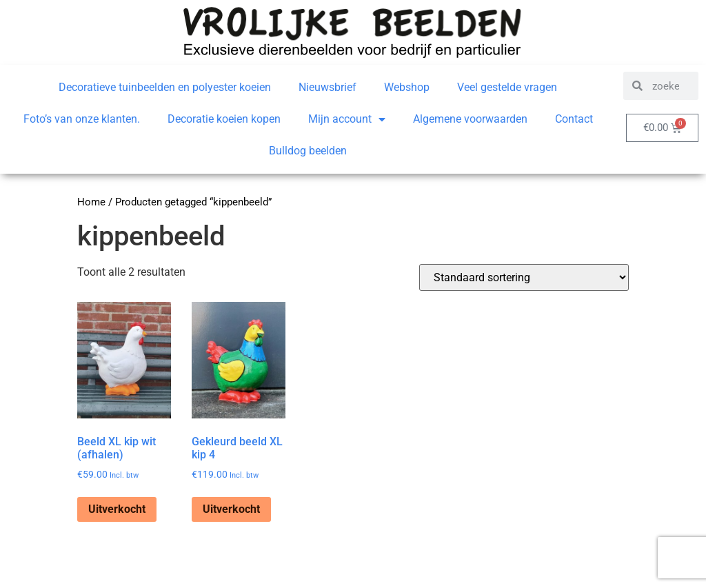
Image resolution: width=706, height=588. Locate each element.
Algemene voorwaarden (470, 119)
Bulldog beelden (308, 151)
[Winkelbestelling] (524, 277)
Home (91, 202)
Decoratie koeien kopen (224, 119)
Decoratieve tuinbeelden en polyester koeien (165, 87)
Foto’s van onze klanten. (82, 119)
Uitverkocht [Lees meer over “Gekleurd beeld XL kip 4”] (231, 509)
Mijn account (347, 119)
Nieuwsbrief (327, 87)
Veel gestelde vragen (507, 87)
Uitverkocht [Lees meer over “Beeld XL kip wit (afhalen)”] (117, 509)
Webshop (407, 87)
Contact (574, 119)
